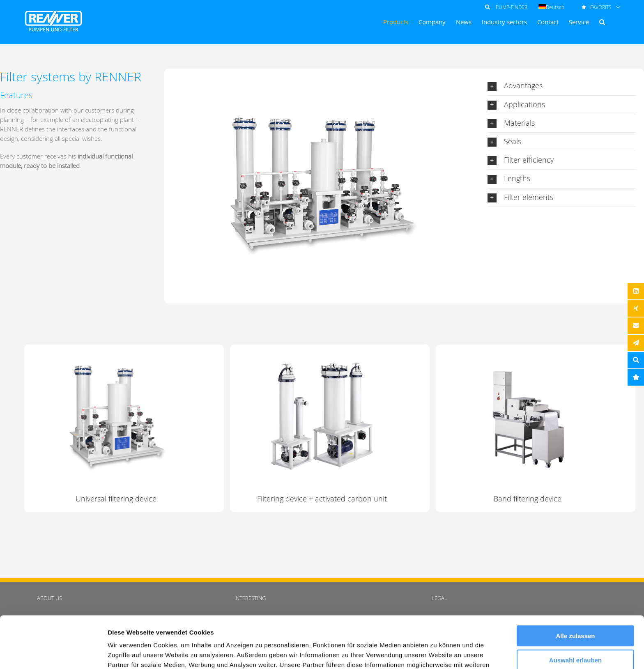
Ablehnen (575, 635)
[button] (602, 22)
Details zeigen (437, 653)
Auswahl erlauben (575, 611)
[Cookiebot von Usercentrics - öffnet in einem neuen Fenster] (53, 653)
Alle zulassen (575, 587)
